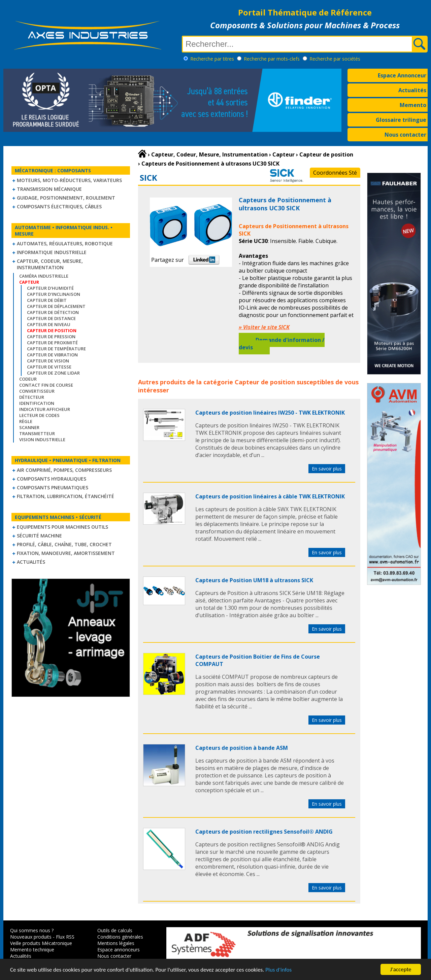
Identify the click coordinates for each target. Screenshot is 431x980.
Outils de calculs (115, 930)
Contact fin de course (46, 385)
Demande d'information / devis (282, 344)
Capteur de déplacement (56, 306)
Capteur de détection (53, 312)
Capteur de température (56, 349)
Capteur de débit (47, 300)
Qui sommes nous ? (32, 930)
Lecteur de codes (39, 415)
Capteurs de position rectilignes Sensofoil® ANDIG (264, 832)
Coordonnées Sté (335, 173)
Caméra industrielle (44, 276)
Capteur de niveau (49, 324)
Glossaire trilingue (401, 120)
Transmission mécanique (49, 189)
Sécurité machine (39, 536)
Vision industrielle (42, 440)
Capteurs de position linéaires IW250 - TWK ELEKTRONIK (270, 413)
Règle (26, 421)
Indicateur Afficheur (45, 409)
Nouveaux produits (31, 937)
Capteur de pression (51, 337)
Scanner (29, 427)
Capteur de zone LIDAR (53, 373)
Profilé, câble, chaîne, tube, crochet (64, 544)
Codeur (28, 379)
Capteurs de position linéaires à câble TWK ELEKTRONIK (270, 496)
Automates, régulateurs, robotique (65, 243)
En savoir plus (327, 469)
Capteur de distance (51, 318)
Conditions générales (120, 937)
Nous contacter (405, 135)
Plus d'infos (278, 970)
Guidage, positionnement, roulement (66, 198)
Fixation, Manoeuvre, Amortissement (66, 553)
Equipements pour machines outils (62, 527)
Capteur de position (265, 382)
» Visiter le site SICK (264, 327)
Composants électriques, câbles (59, 206)
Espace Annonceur (402, 75)
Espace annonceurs (119, 950)
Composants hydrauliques (52, 479)
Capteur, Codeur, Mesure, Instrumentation (50, 264)
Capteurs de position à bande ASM (242, 748)
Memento (413, 105)
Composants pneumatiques (53, 487)
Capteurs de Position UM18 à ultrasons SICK (254, 580)
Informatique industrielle (52, 252)
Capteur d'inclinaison (54, 294)
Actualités (412, 90)
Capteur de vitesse (49, 367)
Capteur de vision (48, 361)
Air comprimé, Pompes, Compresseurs (64, 470)
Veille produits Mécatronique (41, 943)
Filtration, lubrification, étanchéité (65, 496)
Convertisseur (37, 391)
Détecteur (32, 397)
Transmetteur (37, 433)
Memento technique (32, 950)
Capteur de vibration (52, 355)
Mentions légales (116, 943)
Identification (37, 403)
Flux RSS (65, 937)
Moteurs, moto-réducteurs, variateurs (69, 180)
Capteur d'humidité (50, 288)
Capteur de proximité (52, 343)
